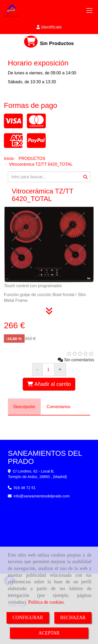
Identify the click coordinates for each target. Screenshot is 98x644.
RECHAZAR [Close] (73, 618)
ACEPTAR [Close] (49, 633)
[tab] (24, 407)
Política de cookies (46, 602)
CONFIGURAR (28, 618)
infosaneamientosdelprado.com (42, 496)
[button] (49, 27)
